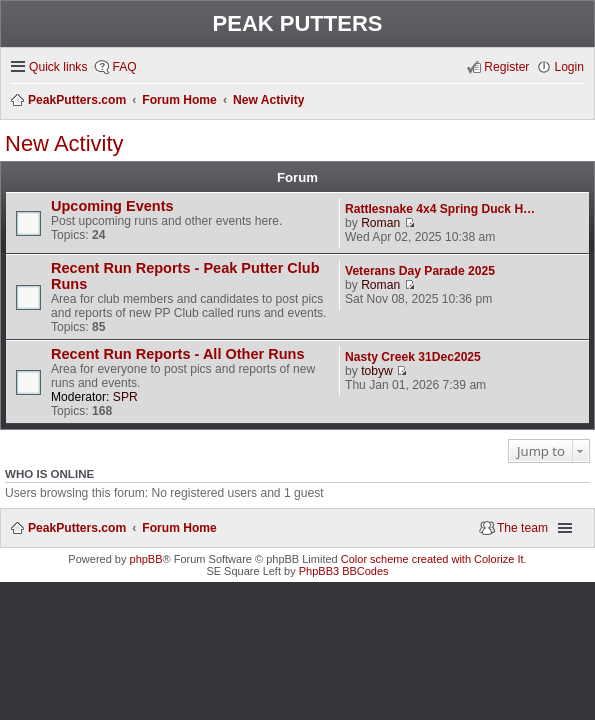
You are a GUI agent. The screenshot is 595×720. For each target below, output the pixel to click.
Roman (380, 223)
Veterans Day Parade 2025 (420, 271)
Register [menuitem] (506, 67)
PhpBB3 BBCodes (344, 571)
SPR (125, 397)
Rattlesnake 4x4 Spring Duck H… (440, 209)
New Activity (64, 143)
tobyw (377, 371)
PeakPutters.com (77, 528)
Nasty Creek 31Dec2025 (413, 357)
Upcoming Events (112, 206)
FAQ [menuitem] (124, 67)
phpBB (146, 559)
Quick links (58, 67)
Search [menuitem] (577, 101)
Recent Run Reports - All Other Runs (178, 354)
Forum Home (179, 528)
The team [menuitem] (522, 528)
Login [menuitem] (569, 67)
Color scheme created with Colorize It (432, 559)
